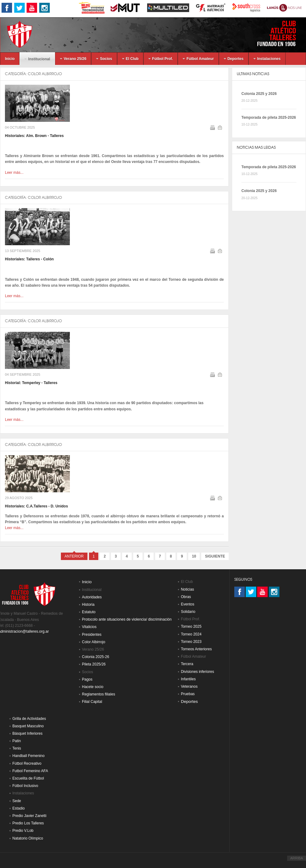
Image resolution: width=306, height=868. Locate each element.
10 (194, 556)
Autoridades (92, 597)
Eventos (187, 604)
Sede (17, 801)
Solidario (188, 612)
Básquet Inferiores (27, 733)
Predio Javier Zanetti (29, 816)
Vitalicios (89, 627)
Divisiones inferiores (197, 672)
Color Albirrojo (45, 74)
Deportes (189, 701)
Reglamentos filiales (98, 694)
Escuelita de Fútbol (28, 778)
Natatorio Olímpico (28, 838)
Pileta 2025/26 (94, 664)
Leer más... (14, 173)
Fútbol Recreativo (27, 763)
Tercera (187, 664)
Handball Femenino (28, 756)
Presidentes (92, 635)
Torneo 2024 (191, 634)
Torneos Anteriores (196, 649)
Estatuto (89, 612)
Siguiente (215, 556)
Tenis (17, 748)
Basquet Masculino (28, 726)
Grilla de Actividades (29, 719)
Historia (88, 605)
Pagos (87, 679)
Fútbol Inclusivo (25, 786)
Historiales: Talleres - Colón (29, 259)
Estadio (19, 808)
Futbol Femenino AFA (30, 771)
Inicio (87, 582)
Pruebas (188, 694)
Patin (17, 741)
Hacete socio (93, 687)
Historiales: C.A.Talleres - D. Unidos (36, 506)
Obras (186, 597)
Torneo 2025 (191, 626)
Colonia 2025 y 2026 (259, 94)
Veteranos (189, 686)
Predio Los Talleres (28, 823)
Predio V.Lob (23, 831)
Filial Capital (92, 702)
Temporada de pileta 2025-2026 (269, 118)
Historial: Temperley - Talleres (31, 383)
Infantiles (188, 679)
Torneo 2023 (191, 642)
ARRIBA (297, 858)
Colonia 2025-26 (96, 657)
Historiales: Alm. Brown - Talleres (34, 136)
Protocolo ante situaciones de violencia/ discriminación (127, 619)
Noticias (187, 589)
